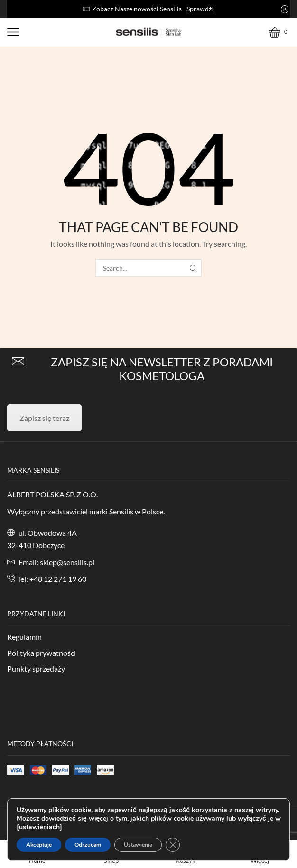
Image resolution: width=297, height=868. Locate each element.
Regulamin (24, 637)
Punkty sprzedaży (36, 668)
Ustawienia (138, 845)
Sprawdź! (200, 9)
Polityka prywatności (42, 653)
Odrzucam (88, 845)
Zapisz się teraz (44, 418)
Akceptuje (39, 845)
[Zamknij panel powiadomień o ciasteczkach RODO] (173, 845)
